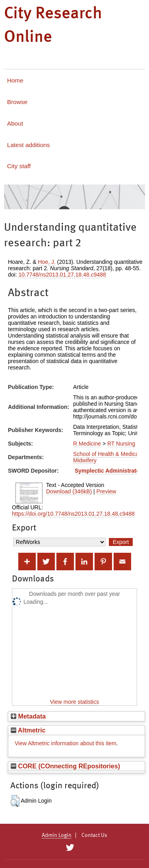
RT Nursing (121, 444)
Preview (106, 491)
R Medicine (87, 444)
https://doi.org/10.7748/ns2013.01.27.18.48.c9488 (73, 514)
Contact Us (94, 835)
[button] (15, 801)
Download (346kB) (69, 491)
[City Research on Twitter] (70, 848)
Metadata (28, 716)
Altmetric (28, 730)
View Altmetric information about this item (66, 743)
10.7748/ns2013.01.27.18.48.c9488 (62, 275)
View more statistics (74, 702)
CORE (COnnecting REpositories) (65, 766)
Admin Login (57, 835)
